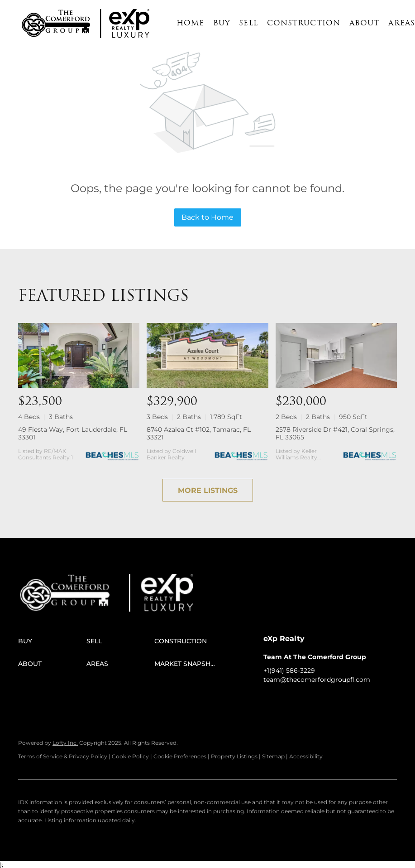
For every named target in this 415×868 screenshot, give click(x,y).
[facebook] (270, 700)
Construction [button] (304, 24)
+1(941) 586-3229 (289, 670)
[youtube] (343, 700)
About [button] (365, 24)
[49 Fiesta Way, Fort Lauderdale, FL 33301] (79, 355)
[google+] (361, 700)
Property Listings (234, 756)
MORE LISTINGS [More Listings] (208, 490)
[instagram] (324, 700)
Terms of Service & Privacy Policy (63, 756)
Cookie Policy (130, 756)
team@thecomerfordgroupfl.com (317, 680)
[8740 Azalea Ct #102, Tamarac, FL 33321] (207, 355)
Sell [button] (248, 24)
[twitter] (306, 700)
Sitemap (273, 756)
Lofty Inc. (65, 743)
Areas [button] (402, 24)
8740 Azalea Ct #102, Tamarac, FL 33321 (199, 433)
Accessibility (306, 756)
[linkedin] (288, 700)
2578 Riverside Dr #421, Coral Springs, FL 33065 (335, 433)
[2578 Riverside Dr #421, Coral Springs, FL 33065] (336, 355)
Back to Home (207, 217)
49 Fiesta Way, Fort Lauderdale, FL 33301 (73, 433)
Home (190, 24)
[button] (56, 24)
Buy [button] (222, 24)
